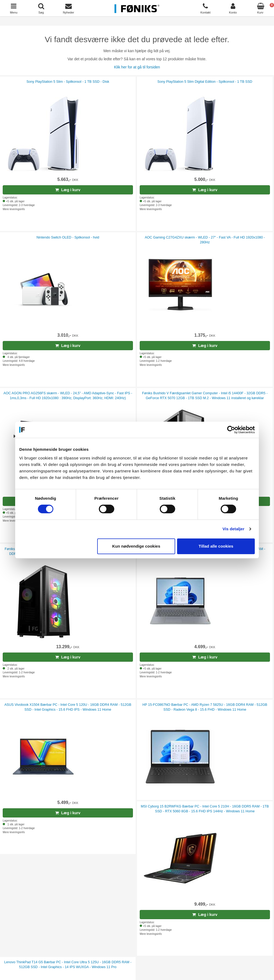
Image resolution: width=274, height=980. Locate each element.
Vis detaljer (234, 529)
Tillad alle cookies (216, 546)
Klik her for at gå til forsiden (137, 67)
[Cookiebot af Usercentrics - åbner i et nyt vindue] (231, 430)
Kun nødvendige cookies (136, 546)
